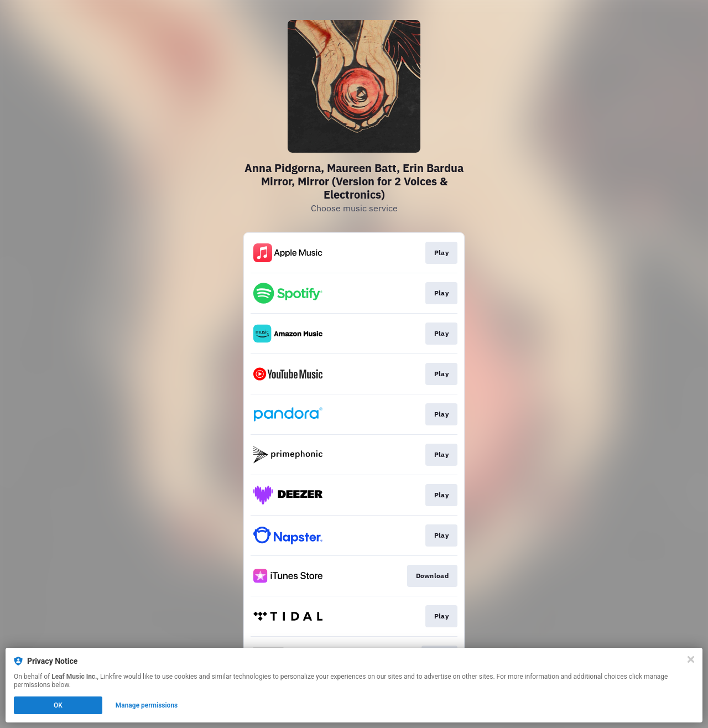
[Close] (691, 659)
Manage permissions (147, 705)
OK (58, 705)
